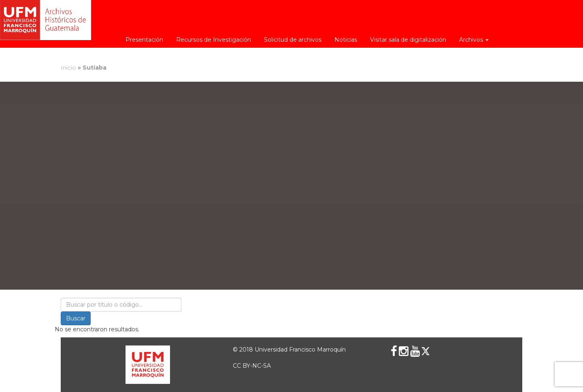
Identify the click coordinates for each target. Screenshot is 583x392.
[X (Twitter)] (426, 351)
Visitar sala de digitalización (408, 40)
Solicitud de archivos (293, 40)
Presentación (144, 40)
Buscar (76, 318)
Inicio (68, 68)
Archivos (474, 40)
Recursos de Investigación (214, 40)
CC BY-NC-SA (252, 366)
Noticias (346, 40)
